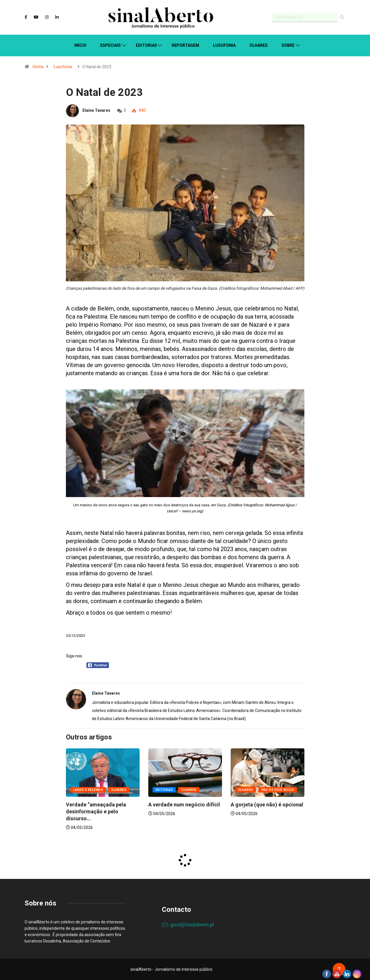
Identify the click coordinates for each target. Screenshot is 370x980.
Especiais (111, 45)
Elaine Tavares (96, 110)
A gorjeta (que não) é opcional (267, 805)
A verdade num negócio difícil (184, 805)
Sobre (288, 45)
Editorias (146, 45)
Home (38, 67)
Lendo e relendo (88, 790)
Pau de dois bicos (278, 790)
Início (80, 45)
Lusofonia (224, 45)
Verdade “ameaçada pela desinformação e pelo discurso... (96, 811)
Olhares (259, 45)
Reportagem (185, 45)
